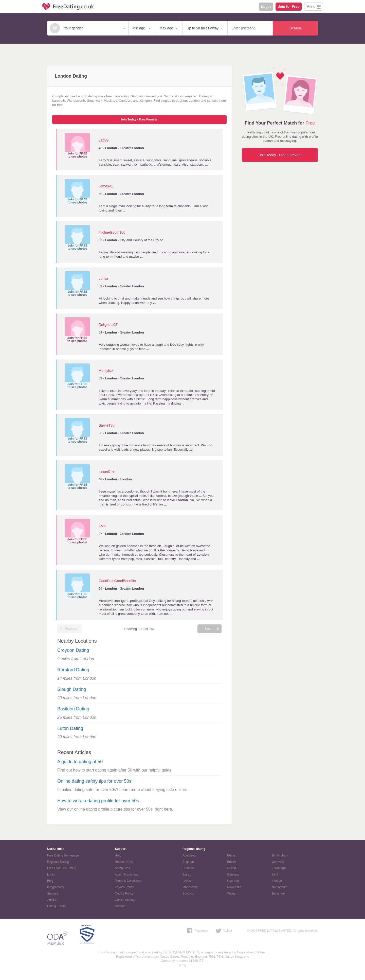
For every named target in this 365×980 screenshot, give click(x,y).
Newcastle (234, 887)
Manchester (190, 887)
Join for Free (289, 7)
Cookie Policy (124, 894)
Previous (71, 629)
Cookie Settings (125, 900)
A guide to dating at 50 (80, 762)
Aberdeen (189, 855)
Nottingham (279, 887)
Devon (232, 868)
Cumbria (188, 868)
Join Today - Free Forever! (139, 119)
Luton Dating (70, 728)
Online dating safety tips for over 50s (94, 781)
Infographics (55, 887)
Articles (52, 900)
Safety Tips (122, 868)
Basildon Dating (73, 709)
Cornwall (278, 862)
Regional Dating (58, 862)
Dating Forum (56, 906)
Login (266, 7)
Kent (275, 874)
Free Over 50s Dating (62, 868)
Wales (231, 894)
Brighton (188, 862)
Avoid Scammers (126, 874)
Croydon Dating (73, 650)
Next (208, 629)
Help (118, 855)
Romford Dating (73, 670)
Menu (311, 7)
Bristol (231, 862)
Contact (120, 906)
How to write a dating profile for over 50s (98, 801)
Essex (187, 874)
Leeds (187, 881)
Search (295, 28)
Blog (50, 881)
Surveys (53, 894)
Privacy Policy (124, 887)
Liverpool (233, 881)
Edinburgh (279, 868)
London (277, 881)
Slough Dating (72, 689)
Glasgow (233, 874)
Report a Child (125, 862)
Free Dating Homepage (63, 855)
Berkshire (278, 894)
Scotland (188, 894)
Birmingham (280, 855)
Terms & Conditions (128, 881)
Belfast (232, 855)
